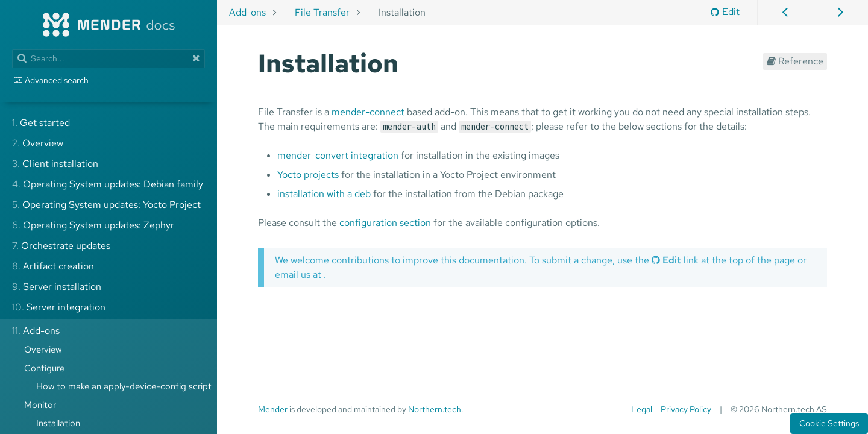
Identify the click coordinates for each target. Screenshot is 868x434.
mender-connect (368, 112)
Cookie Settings (829, 423)
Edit (725, 12)
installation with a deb (324, 194)
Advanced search (57, 80)
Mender (273, 409)
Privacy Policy (686, 409)
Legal (642, 409)
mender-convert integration (338, 155)
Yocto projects (308, 175)
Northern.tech (435, 409)
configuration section (385, 223)
